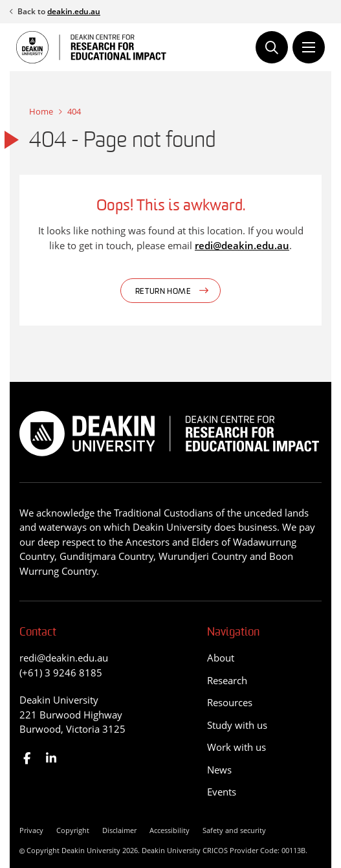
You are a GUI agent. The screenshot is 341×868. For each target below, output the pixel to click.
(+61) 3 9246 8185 (61, 673)
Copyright (73, 830)
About (221, 658)
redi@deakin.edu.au (242, 245)
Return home (163, 292)
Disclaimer (119, 830)
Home (41, 111)
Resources (230, 702)
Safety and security (234, 830)
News (219, 770)
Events (222, 792)
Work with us (236, 747)
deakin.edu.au (74, 11)
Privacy (31, 830)
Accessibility (170, 830)
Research (227, 680)
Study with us (237, 725)
